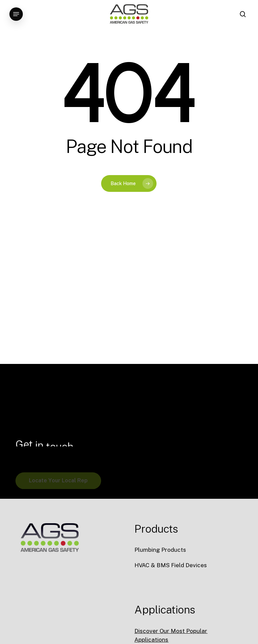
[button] (16, 14)
